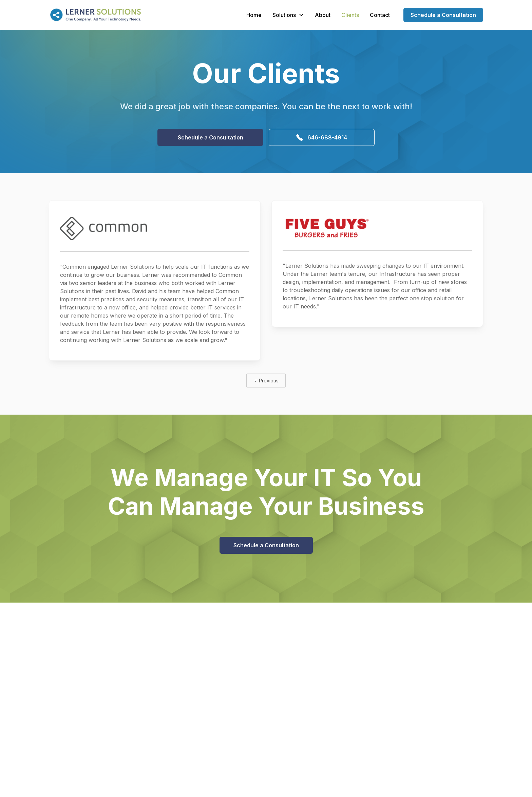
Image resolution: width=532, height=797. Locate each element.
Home (254, 15)
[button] (288, 15)
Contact (380, 15)
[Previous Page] (266, 381)
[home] (95, 15)
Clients (350, 15)
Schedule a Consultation (443, 15)
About (323, 15)
